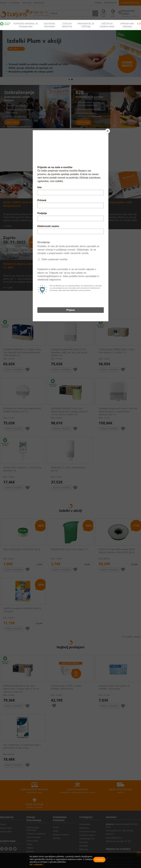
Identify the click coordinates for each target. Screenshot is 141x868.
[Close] (108, 131)
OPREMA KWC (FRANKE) (127, 25)
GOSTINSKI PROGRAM (49, 25)
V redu (99, 860)
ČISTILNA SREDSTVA (67, 25)
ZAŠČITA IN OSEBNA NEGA (107, 25)
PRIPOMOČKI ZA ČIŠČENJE (86, 25)
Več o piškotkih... (37, 865)
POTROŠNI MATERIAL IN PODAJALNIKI (26, 25)
